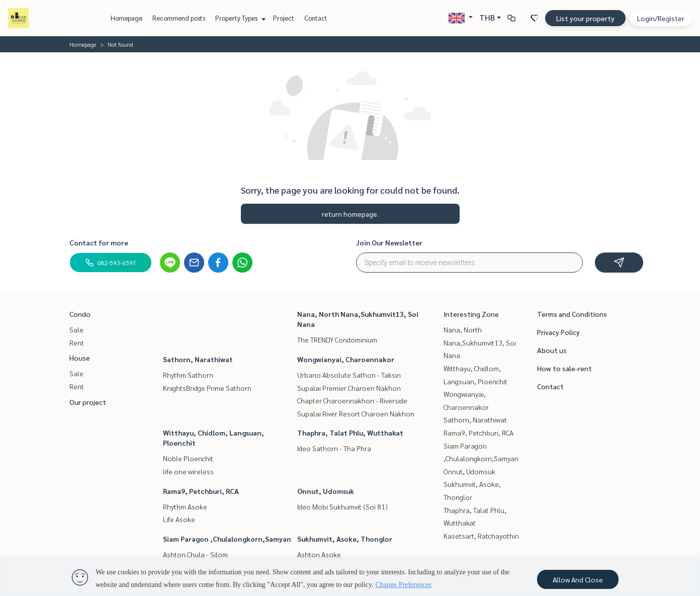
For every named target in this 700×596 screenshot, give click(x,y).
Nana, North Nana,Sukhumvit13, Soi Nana (480, 342)
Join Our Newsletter (389, 242)
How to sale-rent (564, 368)
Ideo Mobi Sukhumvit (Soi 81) (342, 506)
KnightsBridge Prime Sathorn (207, 388)
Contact (316, 18)
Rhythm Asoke (185, 506)
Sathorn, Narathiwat (198, 359)
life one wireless (188, 471)
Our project (88, 402)
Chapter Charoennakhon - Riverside (352, 400)
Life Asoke (179, 519)
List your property (585, 18)
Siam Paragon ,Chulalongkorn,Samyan (227, 539)
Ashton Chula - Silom (195, 554)
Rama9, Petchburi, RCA (201, 491)
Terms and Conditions (572, 314)
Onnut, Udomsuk (326, 491)
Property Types (239, 18)
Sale (76, 329)
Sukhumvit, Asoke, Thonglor (345, 539)
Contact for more (99, 242)
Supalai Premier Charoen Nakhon (349, 388)
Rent (77, 343)
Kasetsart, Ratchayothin (481, 536)
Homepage (126, 18)
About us (552, 350)
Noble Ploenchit (188, 458)
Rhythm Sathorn (188, 375)
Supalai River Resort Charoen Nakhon (356, 413)
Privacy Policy (558, 332)
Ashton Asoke (319, 554)
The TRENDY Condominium (337, 339)
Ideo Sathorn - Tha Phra (334, 448)
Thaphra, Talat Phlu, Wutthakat (350, 433)
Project (284, 18)
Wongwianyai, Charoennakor (346, 359)
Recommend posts (179, 18)
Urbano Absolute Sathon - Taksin (349, 375)
